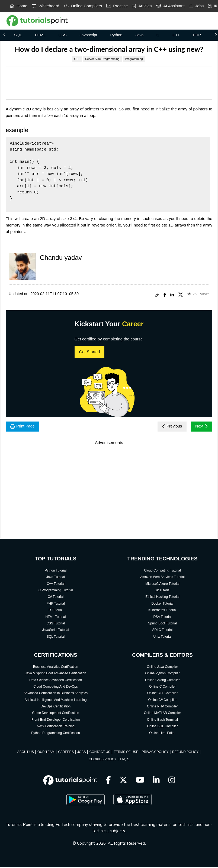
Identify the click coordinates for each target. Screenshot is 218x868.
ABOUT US (26, 753)
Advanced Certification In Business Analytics (56, 694)
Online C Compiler (162, 687)
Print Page (24, 427)
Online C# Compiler (163, 701)
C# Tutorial (56, 598)
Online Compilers (83, 6)
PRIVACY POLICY (155, 753)
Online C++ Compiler (162, 694)
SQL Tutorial (56, 637)
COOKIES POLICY (102, 760)
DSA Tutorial (163, 618)
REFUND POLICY (185, 753)
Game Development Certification (55, 714)
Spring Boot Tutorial (162, 624)
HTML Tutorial (56, 618)
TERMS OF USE (126, 753)
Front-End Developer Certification (56, 720)
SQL (18, 35)
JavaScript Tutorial (56, 631)
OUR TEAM (46, 753)
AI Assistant (170, 6)
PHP (197, 35)
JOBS (81, 753)
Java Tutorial (56, 578)
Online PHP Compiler (162, 707)
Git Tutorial (162, 591)
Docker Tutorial (163, 604)
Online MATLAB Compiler (163, 714)
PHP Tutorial (55, 604)
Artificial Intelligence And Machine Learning (56, 701)
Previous (169, 427)
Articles (142, 6)
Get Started (90, 352)
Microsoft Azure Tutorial (162, 585)
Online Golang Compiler (162, 681)
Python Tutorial (56, 571)
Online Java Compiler (163, 668)
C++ (176, 35)
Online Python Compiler (163, 674)
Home (19, 6)
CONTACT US (100, 753)
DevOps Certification (56, 707)
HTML (40, 35)
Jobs (196, 6)
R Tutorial (55, 611)
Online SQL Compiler (162, 727)
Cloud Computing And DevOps (55, 687)
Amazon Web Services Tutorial (162, 578)
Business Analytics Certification (56, 668)
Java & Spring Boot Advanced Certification (55, 674)
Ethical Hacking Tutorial (162, 598)
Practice (117, 6)
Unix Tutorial (163, 637)
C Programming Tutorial (56, 591)
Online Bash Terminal (162, 720)
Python (116, 35)
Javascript (89, 35)
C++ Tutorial (55, 585)
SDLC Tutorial (163, 631)
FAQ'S (124, 760)
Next (201, 427)
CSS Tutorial (55, 624)
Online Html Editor (162, 734)
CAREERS (66, 753)
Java (139, 35)
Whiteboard (46, 6)
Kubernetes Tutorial (162, 611)
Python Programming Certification (55, 734)
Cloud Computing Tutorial (162, 571)
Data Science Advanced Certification (56, 681)
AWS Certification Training (56, 727)
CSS (63, 35)
